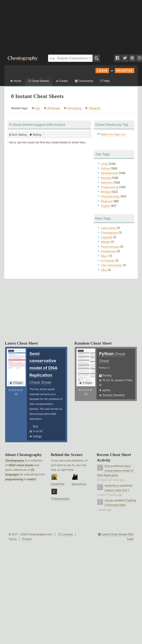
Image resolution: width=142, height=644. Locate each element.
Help (105, 81)
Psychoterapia (110, 247)
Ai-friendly (108, 261)
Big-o (104, 256)
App (38, 108)
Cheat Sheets (39, 81)
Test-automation (111, 265)
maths (31, 479)
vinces (109, 500)
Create (62, 81)
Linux (104, 164)
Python (105, 168)
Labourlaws (108, 228)
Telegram (94, 108)
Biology (106, 192)
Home (16, 81)
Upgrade (107, 237)
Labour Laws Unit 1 (117, 490)
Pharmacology (110, 196)
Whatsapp (54, 108)
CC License (65, 534)
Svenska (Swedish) (114, 395)
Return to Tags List (113, 134)
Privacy (27, 539)
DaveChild (58, 484)
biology (37, 436)
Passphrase (108, 251)
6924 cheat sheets (21, 465)
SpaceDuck (79, 484)
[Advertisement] (46, 26)
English (106, 206)
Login (102, 71)
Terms (13, 539)
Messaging (74, 108)
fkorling (107, 375)
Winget (105, 242)
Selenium (107, 183)
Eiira (35, 426)
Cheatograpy (109, 233)
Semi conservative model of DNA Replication (115, 471)
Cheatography (15, 460)
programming (14, 479)
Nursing (106, 178)
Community (84, 81)
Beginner (107, 201)
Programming (110, 187)
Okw (104, 270)
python (107, 390)
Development (109, 173)
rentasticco (112, 486)
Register (125, 71)
